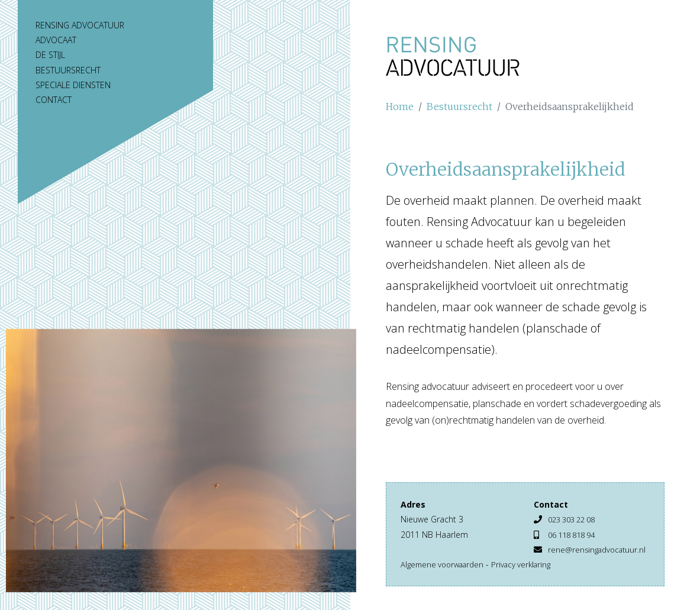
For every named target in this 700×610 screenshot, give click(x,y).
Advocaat (56, 40)
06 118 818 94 (575, 535)
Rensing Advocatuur (80, 25)
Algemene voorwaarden (446, 579)
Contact (54, 100)
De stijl (50, 55)
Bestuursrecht (68, 70)
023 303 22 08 (575, 519)
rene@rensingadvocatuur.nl (586, 564)
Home (400, 106)
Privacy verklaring (530, 579)
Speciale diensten (73, 85)
